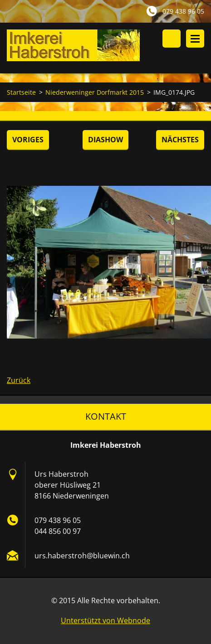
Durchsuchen (172, 39)
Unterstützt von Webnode (105, 620)
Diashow (105, 140)
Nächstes (180, 140)
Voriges (28, 140)
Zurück (19, 380)
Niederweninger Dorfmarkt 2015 (95, 92)
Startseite (21, 92)
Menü (195, 39)
